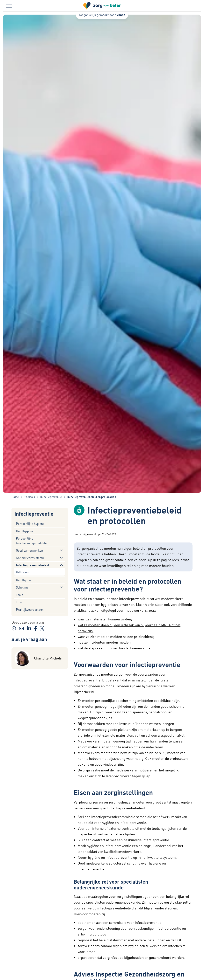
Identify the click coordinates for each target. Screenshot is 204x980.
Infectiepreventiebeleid (33, 565)
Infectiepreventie (34, 514)
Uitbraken (23, 572)
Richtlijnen (23, 580)
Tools (20, 595)
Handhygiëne (25, 531)
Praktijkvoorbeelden (30, 609)
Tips (19, 602)
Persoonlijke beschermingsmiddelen (32, 541)
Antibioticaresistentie (30, 558)
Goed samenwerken (29, 550)
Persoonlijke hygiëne (30, 524)
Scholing (22, 587)
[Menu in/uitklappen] (9, 6)
